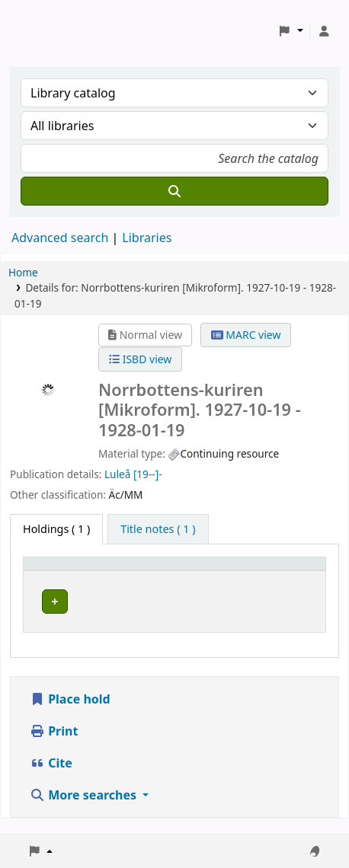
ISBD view (140, 359)
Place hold (70, 714)
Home (23, 272)
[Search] (174, 191)
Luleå (117, 474)
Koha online (50, 31)
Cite (51, 778)
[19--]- (148, 474)
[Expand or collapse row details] (290, 616)
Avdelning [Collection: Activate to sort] (190, 571)
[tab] (158, 529)
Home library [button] (65, 571)
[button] (291, 31)
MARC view (246, 335)
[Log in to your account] (324, 31)
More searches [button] (85, 810)
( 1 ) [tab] (56, 529)
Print (54, 746)
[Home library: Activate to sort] (90, 570)
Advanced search (60, 238)
